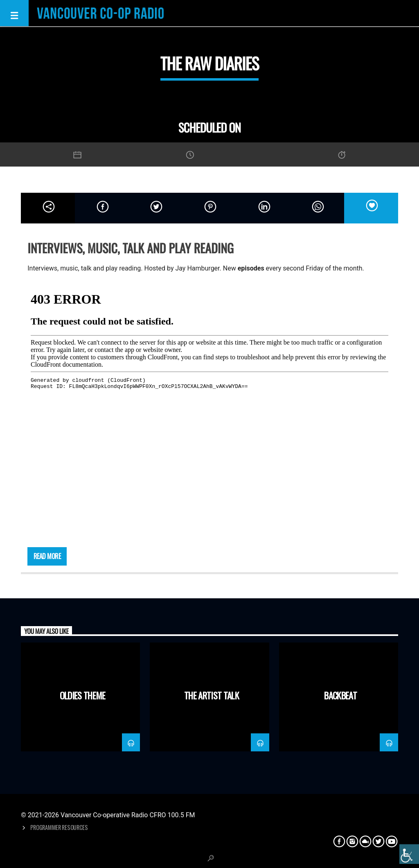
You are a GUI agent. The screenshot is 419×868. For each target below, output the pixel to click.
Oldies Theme (83, 695)
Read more (47, 556)
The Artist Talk (212, 695)
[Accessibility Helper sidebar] (409, 854)
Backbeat (340, 695)
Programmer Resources (59, 827)
